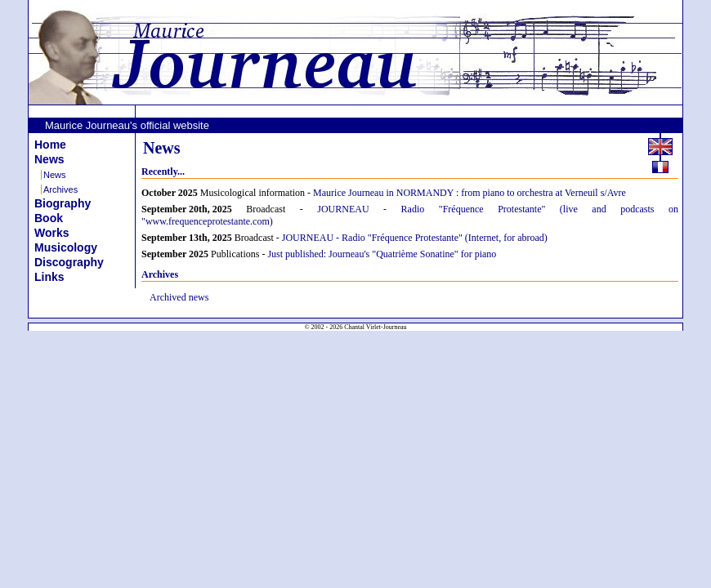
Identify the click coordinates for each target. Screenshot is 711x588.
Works (52, 233)
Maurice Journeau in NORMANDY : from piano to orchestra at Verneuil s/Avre (470, 193)
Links (49, 277)
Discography (69, 262)
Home (50, 145)
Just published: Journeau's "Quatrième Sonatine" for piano (382, 254)
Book (49, 218)
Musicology (66, 247)
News (49, 159)
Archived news (179, 297)
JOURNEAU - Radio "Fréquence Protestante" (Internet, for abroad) (415, 238)
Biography (63, 203)
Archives (60, 189)
